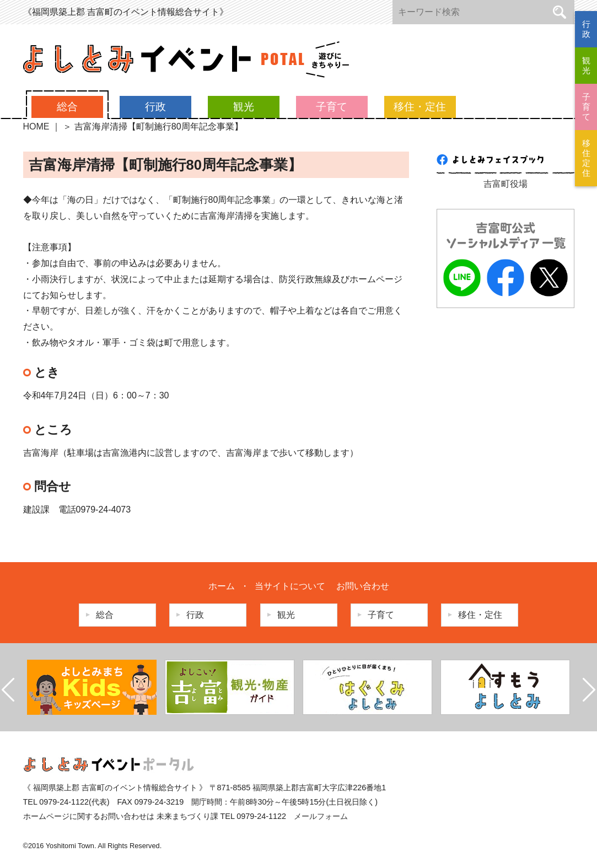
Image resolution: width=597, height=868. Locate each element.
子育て (332, 107)
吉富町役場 (505, 184)
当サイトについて (290, 586)
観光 (244, 107)
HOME (36, 126)
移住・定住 (420, 107)
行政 (155, 107)
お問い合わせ (363, 586)
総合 (67, 107)
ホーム (222, 586)
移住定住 (586, 158)
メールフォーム (321, 816)
